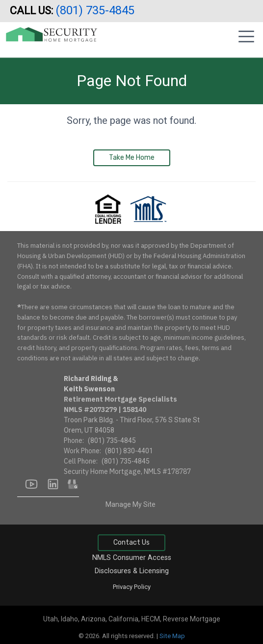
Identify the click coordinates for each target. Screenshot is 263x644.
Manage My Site (131, 504)
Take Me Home (132, 158)
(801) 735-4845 (96, 10)
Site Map (172, 636)
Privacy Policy (132, 587)
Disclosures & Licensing (132, 571)
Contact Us (131, 542)
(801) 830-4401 (129, 451)
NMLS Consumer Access (132, 558)
